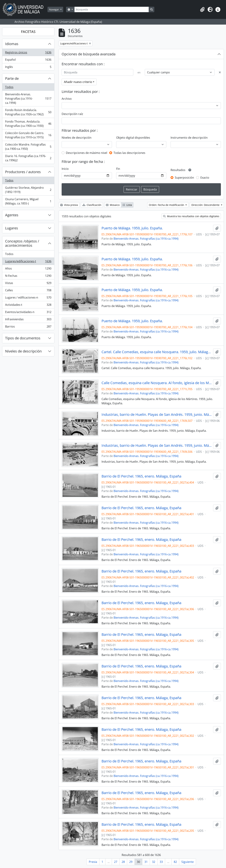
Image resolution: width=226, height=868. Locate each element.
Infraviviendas (28, 320)
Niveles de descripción (23, 351)
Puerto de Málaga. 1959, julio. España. (132, 228)
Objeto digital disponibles (133, 138)
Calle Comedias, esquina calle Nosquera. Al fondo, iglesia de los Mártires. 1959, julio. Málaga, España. (157, 383)
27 (116, 862)
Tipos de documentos (23, 338)
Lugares (12, 228)
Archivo (67, 99)
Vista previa (69, 205)
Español (28, 60)
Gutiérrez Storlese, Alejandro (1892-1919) (28, 190)
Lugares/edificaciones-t (28, 262)
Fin (118, 169)
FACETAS (28, 32)
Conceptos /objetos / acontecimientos (22, 243)
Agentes (12, 215)
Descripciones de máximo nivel (87, 153)
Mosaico (113, 205)
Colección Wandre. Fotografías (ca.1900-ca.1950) (28, 147)
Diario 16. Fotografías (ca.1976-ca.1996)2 (28, 158)
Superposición (184, 178)
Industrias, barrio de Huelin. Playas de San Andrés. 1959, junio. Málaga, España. (157, 415)
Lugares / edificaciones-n (28, 298)
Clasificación (92, 205)
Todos (9, 87)
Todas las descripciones (129, 153)
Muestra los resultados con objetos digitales (191, 216)
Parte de (12, 78)
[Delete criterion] (220, 72)
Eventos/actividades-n (28, 313)
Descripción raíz (72, 114)
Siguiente (188, 862)
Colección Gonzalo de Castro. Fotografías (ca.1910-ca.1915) (28, 135)
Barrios (28, 327)
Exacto (205, 178)
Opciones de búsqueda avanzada (89, 54)
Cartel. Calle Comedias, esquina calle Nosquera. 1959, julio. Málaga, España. (157, 352)
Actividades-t (28, 306)
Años (28, 269)
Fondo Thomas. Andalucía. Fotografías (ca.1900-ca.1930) (28, 124)
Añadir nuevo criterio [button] (78, 82)
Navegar (54, 9)
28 (123, 862)
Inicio (65, 169)
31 (146, 862)
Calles (28, 291)
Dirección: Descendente (206, 205)
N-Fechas (28, 277)
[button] (202, 10)
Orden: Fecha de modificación (167, 205)
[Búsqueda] (112, 9)
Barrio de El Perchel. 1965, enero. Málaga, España (141, 476)
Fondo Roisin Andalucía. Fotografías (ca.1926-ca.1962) (28, 112)
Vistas (28, 284)
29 (131, 862)
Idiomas (12, 44)
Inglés (28, 68)
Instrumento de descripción (189, 138)
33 (161, 862)
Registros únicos (28, 53)
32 (154, 862)
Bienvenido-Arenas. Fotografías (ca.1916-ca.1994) (28, 99)
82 (175, 862)
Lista (127, 205)
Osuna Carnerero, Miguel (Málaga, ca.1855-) (28, 201)
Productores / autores (23, 172)
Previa (93, 862)
